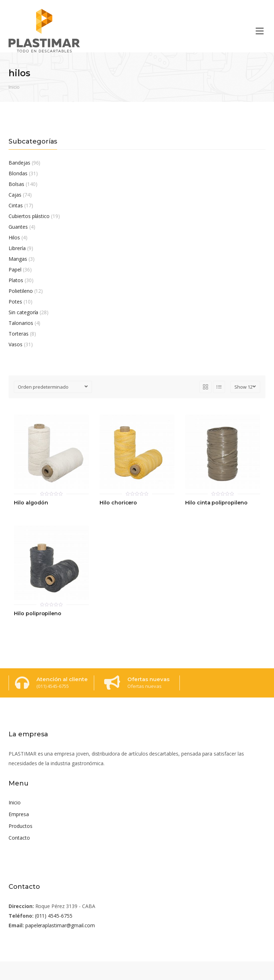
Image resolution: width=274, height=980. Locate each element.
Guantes (18, 227)
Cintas (16, 205)
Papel (15, 269)
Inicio (14, 87)
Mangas (18, 259)
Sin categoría (23, 312)
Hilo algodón (31, 503)
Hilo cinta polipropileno (216, 503)
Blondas (18, 173)
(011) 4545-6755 (54, 916)
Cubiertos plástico (29, 216)
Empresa (19, 814)
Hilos (14, 237)
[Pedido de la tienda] (53, 387)
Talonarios (21, 323)
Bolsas (16, 184)
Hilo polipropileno (38, 614)
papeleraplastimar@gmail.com (60, 925)
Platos (16, 280)
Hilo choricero (118, 503)
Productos (21, 826)
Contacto (19, 838)
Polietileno (21, 291)
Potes (15, 302)
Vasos (16, 344)
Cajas (15, 195)
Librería (17, 248)
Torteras (19, 334)
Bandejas (19, 163)
